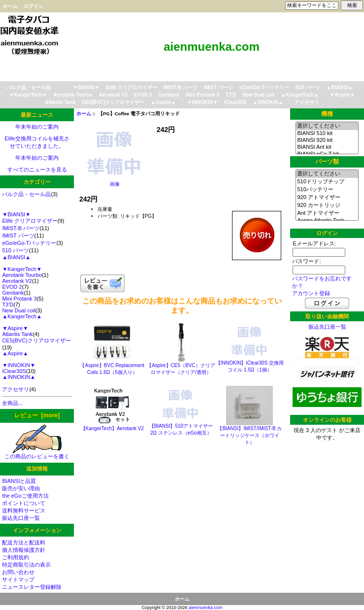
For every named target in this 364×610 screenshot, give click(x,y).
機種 (327, 114)
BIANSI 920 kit (327, 140)
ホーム (10, 6)
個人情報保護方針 (24, 550)
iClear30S (235, 102)
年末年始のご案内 (37, 127)
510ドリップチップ (327, 182)
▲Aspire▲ (163, 102)
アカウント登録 (311, 293)
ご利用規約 (16, 557)
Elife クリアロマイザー (132, 87)
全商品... (12, 403)
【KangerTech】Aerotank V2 (112, 428)
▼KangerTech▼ (28, 95)
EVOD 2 (143, 95)
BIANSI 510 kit (327, 134)
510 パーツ (308, 87)
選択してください (327, 126)
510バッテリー (327, 190)
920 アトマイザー (327, 198)
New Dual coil (258, 95)
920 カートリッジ (327, 205)
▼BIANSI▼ (87, 87)
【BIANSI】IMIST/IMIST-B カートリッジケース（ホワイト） (249, 435)
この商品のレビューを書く (37, 454)
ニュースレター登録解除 (32, 587)
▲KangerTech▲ (300, 95)
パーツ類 (327, 162)
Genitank (169, 95)
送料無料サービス (24, 510)
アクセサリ (307, 102)
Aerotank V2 (113, 95)
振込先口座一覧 (21, 518)
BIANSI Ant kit (327, 147)
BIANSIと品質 (19, 481)
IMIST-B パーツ (181, 87)
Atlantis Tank (60, 102)
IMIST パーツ (218, 87)
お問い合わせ (18, 572)
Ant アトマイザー (327, 213)
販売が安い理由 (21, 488)
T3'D (231, 95)
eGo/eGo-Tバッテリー (264, 87)
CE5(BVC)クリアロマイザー (113, 102)
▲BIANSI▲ (339, 87)
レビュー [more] (37, 415)
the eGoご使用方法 (25, 496)
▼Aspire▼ (343, 95)
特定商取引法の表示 (26, 565)
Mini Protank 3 (202, 95)
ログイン (33, 6)
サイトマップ (18, 579)
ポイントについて (24, 503)
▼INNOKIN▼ (202, 102)
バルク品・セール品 (29, 87)
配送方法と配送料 (24, 542)
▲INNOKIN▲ (268, 102)
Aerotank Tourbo (73, 95)
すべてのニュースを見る (37, 169)
